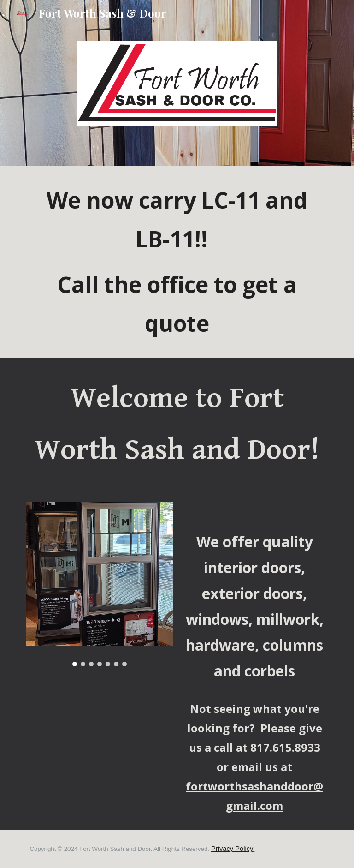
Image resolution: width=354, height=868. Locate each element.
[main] (177, 262)
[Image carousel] (99, 584)
